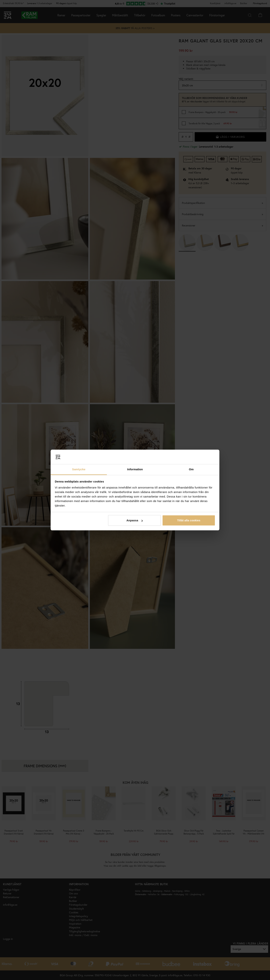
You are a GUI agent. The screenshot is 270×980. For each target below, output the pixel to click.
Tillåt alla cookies (189, 520)
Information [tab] (135, 469)
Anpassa (135, 520)
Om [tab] (191, 469)
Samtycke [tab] (79, 469)
